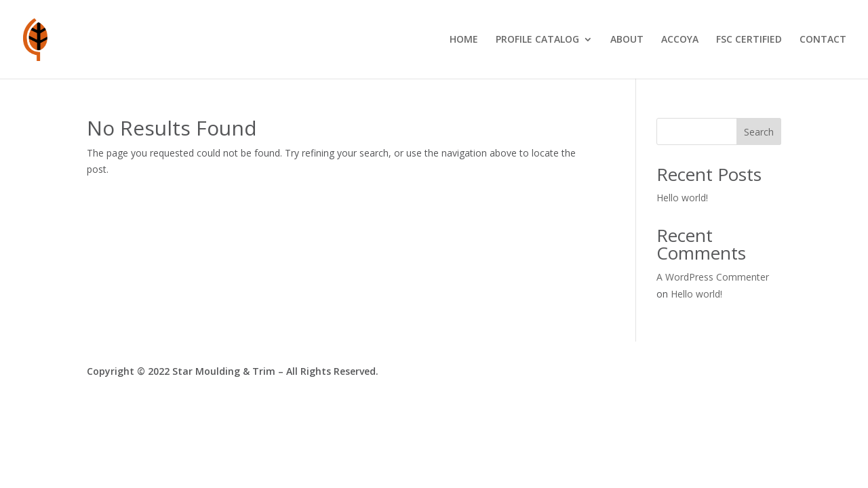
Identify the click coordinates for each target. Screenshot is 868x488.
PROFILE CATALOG (537, 40)
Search (759, 132)
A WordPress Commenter (713, 277)
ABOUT (627, 40)
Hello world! (682, 198)
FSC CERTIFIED (749, 40)
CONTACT (823, 40)
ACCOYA (680, 40)
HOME (464, 40)
